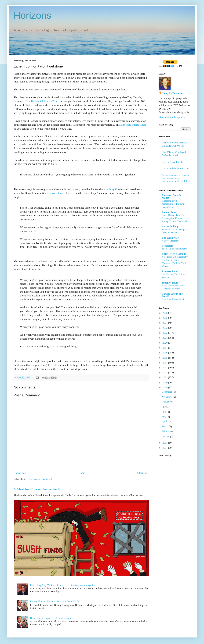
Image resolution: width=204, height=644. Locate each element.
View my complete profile (172, 117)
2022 (165, 333)
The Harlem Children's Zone (42, 101)
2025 (165, 318)
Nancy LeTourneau (172, 93)
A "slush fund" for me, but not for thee (38, 489)
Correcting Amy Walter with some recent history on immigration (63, 585)
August (166, 402)
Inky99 (113, 189)
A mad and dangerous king (175, 169)
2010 (165, 382)
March (165, 426)
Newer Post (20, 473)
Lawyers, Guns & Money (171, 197)
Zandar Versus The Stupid (172, 295)
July (164, 407)
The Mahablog (170, 226)
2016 (165, 353)
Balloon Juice (169, 212)
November (167, 397)
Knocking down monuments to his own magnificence (173, 204)
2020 (165, 343)
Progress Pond (170, 271)
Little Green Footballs (174, 254)
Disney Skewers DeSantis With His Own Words (55, 601)
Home (82, 473)
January (166, 436)
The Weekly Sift (171, 238)
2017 (165, 348)
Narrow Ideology (170, 241)
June (164, 412)
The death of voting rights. (175, 249)
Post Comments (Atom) (40, 479)
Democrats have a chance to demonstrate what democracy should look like (176, 178)
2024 (165, 323)
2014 (165, 363)
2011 (165, 377)
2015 (165, 358)
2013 (165, 368)
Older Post (143, 473)
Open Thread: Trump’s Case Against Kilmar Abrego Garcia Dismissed (174, 218)
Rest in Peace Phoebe (173, 162)
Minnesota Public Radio (133, 125)
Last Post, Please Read (173, 299)
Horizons (33, 15)
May (164, 417)
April (165, 422)
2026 (165, 313)
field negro (168, 246)
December (167, 392)
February (167, 431)
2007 (165, 448)
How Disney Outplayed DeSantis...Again (51, 618)
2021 (165, 338)
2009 (165, 387)
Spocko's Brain (170, 283)
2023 (165, 328)
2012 (165, 372)
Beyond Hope (56, 193)
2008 (165, 443)
